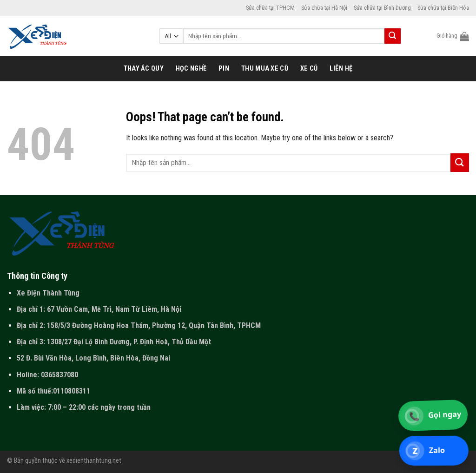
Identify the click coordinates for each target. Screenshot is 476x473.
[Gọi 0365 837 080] (433, 415)
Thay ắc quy (144, 69)
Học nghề (191, 69)
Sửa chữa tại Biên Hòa (443, 8)
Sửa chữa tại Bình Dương (382, 8)
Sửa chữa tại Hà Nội (324, 8)
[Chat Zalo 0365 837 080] (434, 451)
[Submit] (392, 36)
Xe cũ (309, 69)
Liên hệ (341, 69)
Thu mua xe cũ (265, 69)
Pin (224, 69)
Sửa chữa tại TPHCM (270, 8)
